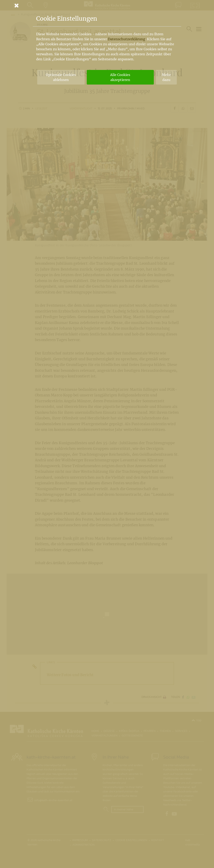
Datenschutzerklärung (127, 39)
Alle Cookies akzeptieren (120, 77)
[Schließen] (107, 5)
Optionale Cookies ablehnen (61, 77)
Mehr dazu (166, 77)
